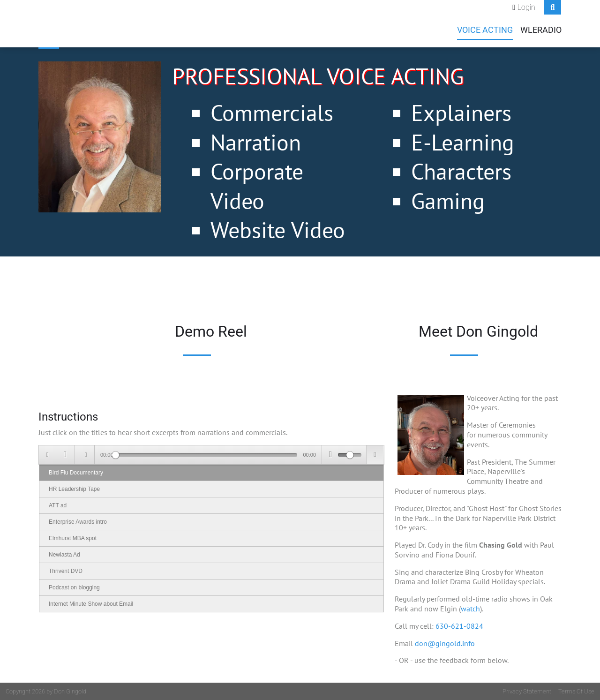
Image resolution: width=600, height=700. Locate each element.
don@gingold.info (445, 643)
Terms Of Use (576, 691)
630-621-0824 (459, 626)
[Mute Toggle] (330, 455)
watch (470, 609)
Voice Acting (485, 30)
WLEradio (541, 30)
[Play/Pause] (65, 455)
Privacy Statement (527, 691)
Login (526, 7)
